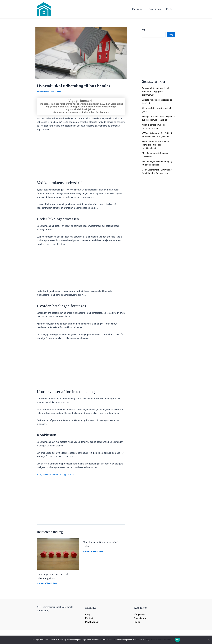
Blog (88, 615)
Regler (170, 9)
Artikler (40, 583)
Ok (177, 640)
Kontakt (89, 618)
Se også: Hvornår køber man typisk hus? (56, 475)
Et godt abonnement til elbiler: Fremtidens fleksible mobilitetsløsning (157, 145)
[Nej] (209, 640)
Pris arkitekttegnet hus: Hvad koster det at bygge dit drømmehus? (156, 91)
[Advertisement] (81, 154)
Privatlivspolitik (93, 622)
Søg (144, 30)
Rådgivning (140, 9)
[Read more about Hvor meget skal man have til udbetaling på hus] (58, 553)
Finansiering (156, 9)
